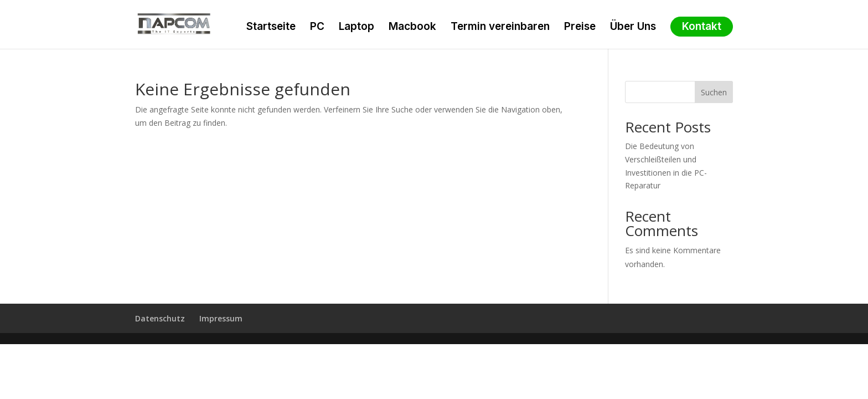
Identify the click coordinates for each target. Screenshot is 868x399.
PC (317, 28)
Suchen (714, 92)
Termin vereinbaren (500, 28)
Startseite (271, 28)
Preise (580, 28)
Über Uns (633, 28)
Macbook (412, 28)
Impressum (221, 318)
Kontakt (702, 27)
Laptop (356, 28)
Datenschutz (160, 318)
